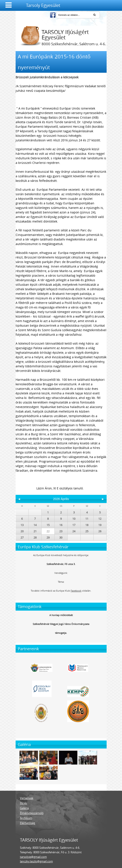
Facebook (76, 591)
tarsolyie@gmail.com (33, 857)
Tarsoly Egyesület (43, 5)
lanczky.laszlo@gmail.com (36, 861)
